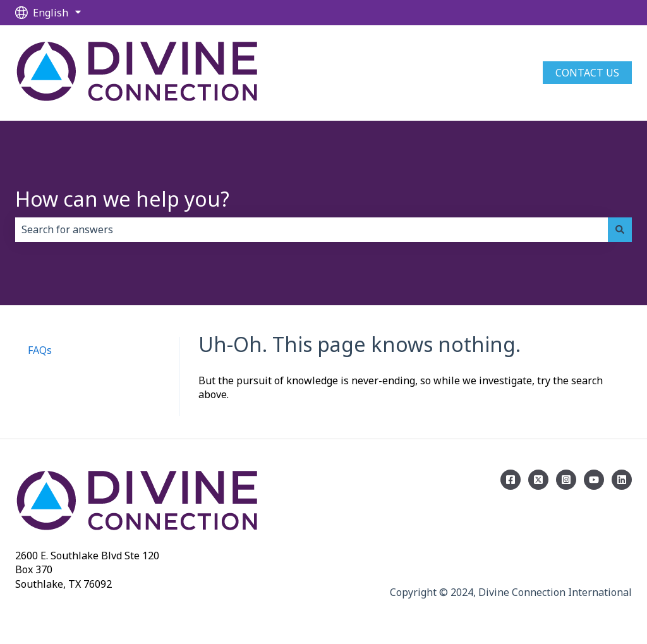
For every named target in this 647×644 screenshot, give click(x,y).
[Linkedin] (622, 480)
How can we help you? (122, 199)
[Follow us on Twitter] (538, 480)
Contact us (587, 73)
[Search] (620, 229)
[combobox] (311, 229)
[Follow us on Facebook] (511, 480)
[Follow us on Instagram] (566, 480)
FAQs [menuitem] (40, 350)
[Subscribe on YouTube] (594, 480)
